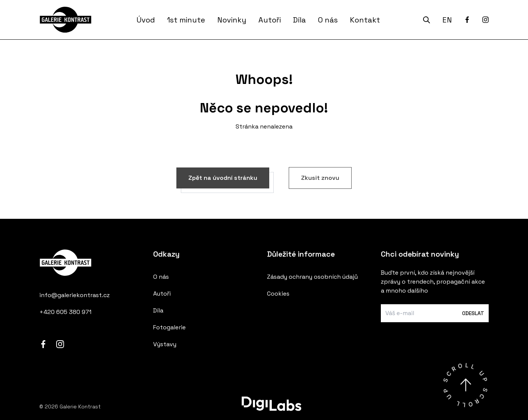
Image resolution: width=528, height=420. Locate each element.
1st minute (186, 20)
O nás (328, 20)
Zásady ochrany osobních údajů (312, 277)
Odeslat (473, 313)
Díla (299, 20)
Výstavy (165, 344)
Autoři (270, 20)
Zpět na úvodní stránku (223, 178)
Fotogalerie (169, 327)
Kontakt (365, 20)
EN (447, 20)
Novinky (232, 20)
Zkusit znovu (320, 178)
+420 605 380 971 (65, 312)
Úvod (146, 20)
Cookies (278, 294)
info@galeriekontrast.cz (75, 295)
